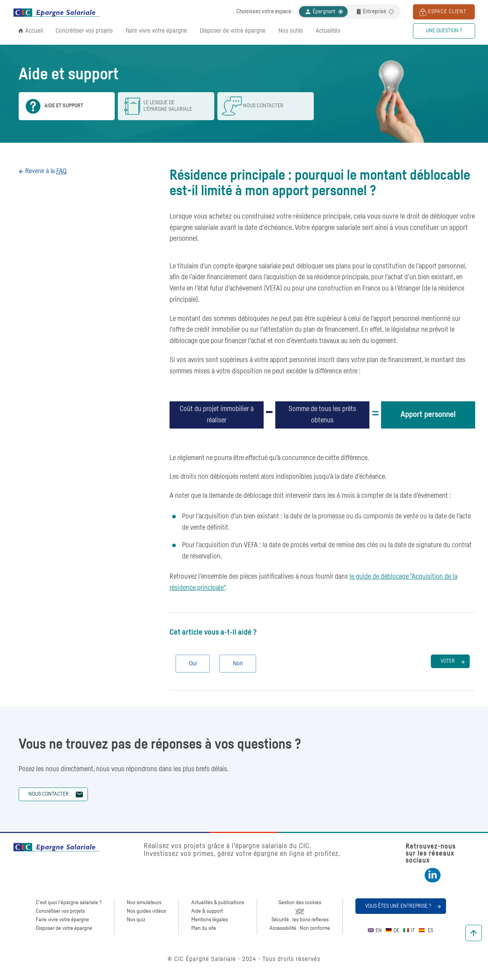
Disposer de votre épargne (233, 31)
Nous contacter (49, 794)
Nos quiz (136, 920)
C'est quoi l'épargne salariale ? (69, 903)
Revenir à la (45, 171)
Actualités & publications (218, 903)
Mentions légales (210, 920)
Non (235, 663)
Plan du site (204, 928)
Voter (448, 661)
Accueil (34, 31)
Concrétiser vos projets (84, 31)
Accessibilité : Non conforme (300, 928)
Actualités (328, 31)
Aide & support (207, 911)
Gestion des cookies (300, 903)
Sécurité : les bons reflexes (300, 920)
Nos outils (291, 31)
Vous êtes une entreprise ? (398, 906)
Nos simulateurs (144, 903)
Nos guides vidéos (146, 911)
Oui (190, 663)
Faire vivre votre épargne (156, 31)
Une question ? (444, 31)
